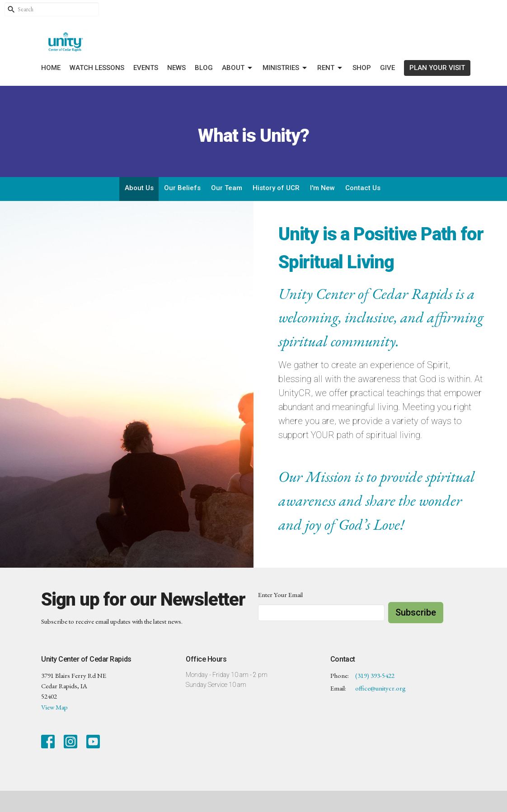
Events (146, 68)
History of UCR (276, 188)
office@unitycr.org (380, 688)
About (238, 68)
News (176, 68)
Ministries (285, 68)
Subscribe (416, 612)
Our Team (227, 188)
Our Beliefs (182, 188)
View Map (54, 707)
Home (51, 68)
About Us (139, 188)
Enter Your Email (280, 595)
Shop (362, 68)
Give (387, 68)
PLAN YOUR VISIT (437, 68)
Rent (330, 68)
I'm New (322, 188)
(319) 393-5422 (375, 675)
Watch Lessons (97, 68)
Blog (204, 68)
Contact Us (363, 188)
